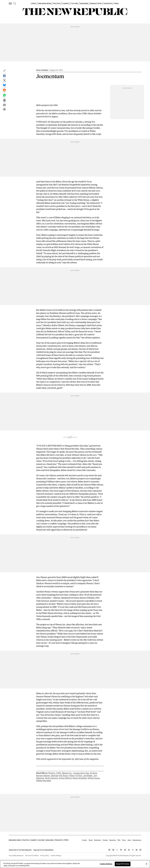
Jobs (129, 840)
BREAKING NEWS (45, 4)
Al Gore (94, 773)
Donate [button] (105, 840)
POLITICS (57, 4)
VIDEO (116, 4)
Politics (52, 773)
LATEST (33, 4)
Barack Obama (43, 776)
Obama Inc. (67, 773)
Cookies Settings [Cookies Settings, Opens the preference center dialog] (106, 864)
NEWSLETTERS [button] (96, 4)
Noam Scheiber (42, 70)
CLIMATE (66, 4)
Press (124, 840)
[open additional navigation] (10, 3)
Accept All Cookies (123, 864)
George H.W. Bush (59, 776)
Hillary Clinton (75, 776)
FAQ (119, 840)
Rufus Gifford (65, 778)
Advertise (112, 840)
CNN (58, 773)
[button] (4, 71)
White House (94, 778)
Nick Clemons (52, 778)
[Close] (146, 864)
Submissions (137, 840)
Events (84, 840)
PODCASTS (108, 4)
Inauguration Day (81, 773)
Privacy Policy (45, 856)
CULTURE (74, 4)
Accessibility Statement (16, 856)
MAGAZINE (84, 4)
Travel (90, 840)
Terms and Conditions (32, 856)
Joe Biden (88, 776)
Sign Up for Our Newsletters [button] (43, 850)
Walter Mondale (44, 781)
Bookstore (98, 840)
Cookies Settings (56, 856)
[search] (15, 4)
